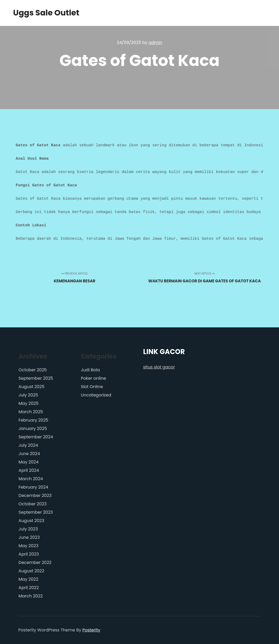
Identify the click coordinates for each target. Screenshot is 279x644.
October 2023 (33, 504)
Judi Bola (90, 370)
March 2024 (31, 479)
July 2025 (28, 395)
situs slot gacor (159, 367)
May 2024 (29, 462)
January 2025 (33, 429)
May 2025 (29, 403)
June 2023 (29, 537)
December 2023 (35, 495)
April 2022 (29, 588)
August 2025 (32, 387)
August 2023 (31, 521)
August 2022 (31, 571)
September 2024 (36, 437)
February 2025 (34, 420)
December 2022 (35, 562)
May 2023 (29, 546)
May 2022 (29, 579)
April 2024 (29, 470)
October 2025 (33, 370)
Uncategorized (96, 395)
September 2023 (36, 512)
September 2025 (36, 378)
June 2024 (29, 454)
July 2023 (28, 529)
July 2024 (28, 445)
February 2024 (34, 487)
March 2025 (31, 412)
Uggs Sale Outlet (39, 13)
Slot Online (92, 387)
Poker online (93, 378)
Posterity (91, 630)
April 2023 (29, 554)
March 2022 (31, 596)
